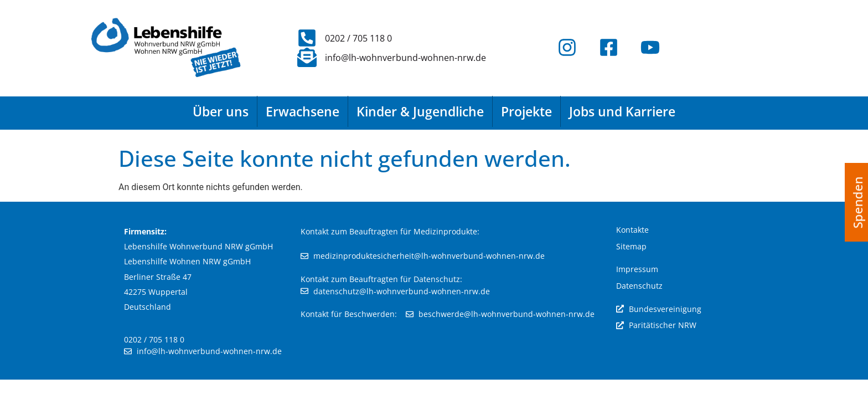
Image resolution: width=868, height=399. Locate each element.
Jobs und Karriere (622, 111)
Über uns (221, 111)
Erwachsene (303, 111)
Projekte (526, 111)
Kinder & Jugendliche (420, 111)
